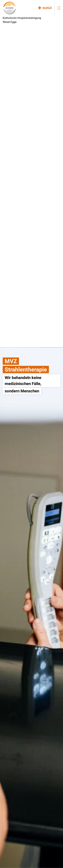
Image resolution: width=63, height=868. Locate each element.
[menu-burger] (59, 8)
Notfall (47, 8)
